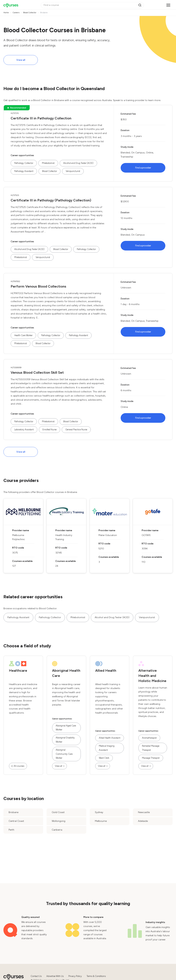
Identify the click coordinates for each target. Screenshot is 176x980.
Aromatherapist (149, 738)
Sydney (99, 812)
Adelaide (143, 821)
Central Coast (16, 821)
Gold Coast (58, 812)
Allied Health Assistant (110, 738)
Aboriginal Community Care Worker (64, 754)
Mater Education (108, 535)
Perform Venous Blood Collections (38, 286)
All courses (19, 766)
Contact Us (36, 976)
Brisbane (13, 812)
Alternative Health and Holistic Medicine (152, 676)
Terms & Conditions (96, 976)
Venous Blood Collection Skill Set (37, 372)
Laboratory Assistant (24, 430)
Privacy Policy (75, 976)
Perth (11, 830)
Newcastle (144, 812)
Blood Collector (49, 171)
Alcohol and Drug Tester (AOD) (78, 163)
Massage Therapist (151, 758)
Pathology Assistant (24, 171)
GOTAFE (146, 535)
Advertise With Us (55, 976)
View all (21, 60)
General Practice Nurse (76, 430)
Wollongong (59, 821)
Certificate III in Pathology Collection (41, 118)
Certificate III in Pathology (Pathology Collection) (51, 200)
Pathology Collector (24, 163)
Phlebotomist (48, 163)
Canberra (57, 830)
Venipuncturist (73, 171)
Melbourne (101, 821)
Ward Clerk (104, 758)
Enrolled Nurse (49, 430)
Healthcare (18, 670)
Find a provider (143, 168)
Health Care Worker (23, 335)
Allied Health (106, 670)
